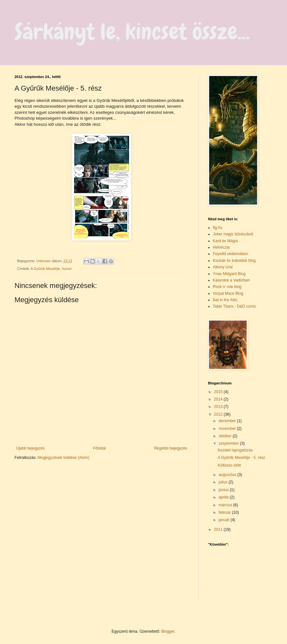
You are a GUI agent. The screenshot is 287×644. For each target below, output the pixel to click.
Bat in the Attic (225, 300)
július (224, 482)
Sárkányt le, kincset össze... (132, 32)
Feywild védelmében (230, 254)
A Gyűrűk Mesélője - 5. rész (241, 458)
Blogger (168, 631)
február (225, 512)
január (225, 520)
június (224, 490)
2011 (219, 530)
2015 (219, 392)
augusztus (228, 475)
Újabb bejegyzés (30, 448)
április (224, 497)
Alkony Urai (223, 267)
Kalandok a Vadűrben (231, 280)
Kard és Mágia (225, 241)
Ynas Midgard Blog (229, 274)
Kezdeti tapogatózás (235, 450)
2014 (219, 399)
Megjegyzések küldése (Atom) (63, 458)
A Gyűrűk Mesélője (45, 269)
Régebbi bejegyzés (171, 448)
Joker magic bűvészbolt (233, 234)
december (228, 421)
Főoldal (99, 448)
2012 (219, 414)
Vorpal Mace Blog (228, 293)
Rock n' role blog (227, 287)
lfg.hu (218, 228)
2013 (219, 407)
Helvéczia (221, 247)
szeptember (229, 443)
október (226, 436)
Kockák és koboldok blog (234, 261)
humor (67, 269)
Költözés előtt (229, 465)
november (228, 429)
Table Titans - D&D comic (235, 306)
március (226, 505)
